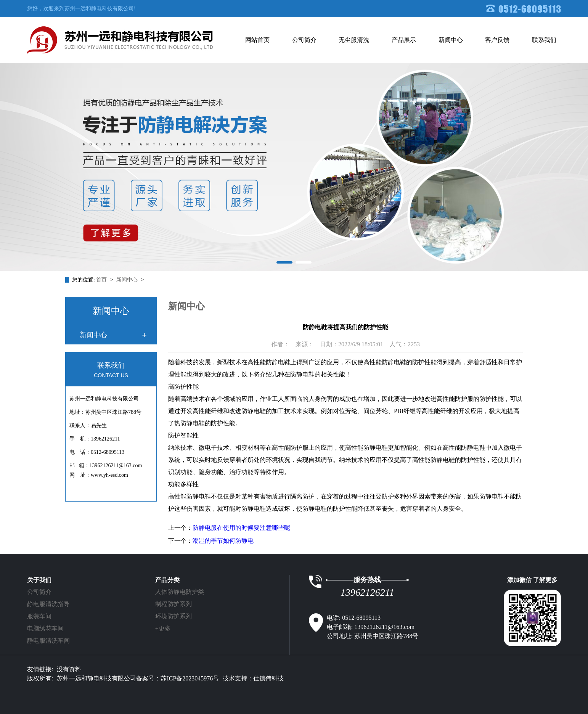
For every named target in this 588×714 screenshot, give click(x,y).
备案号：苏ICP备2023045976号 (178, 678)
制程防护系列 (174, 604)
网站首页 (257, 40)
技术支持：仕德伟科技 (253, 678)
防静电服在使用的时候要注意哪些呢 (241, 528)
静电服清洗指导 (48, 604)
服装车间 (39, 616)
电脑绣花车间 (45, 628)
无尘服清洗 (354, 40)
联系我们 (544, 40)
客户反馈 (497, 40)
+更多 (163, 628)
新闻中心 (451, 40)
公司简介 (304, 40)
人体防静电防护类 (180, 592)
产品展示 (404, 40)
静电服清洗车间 (48, 641)
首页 (102, 280)
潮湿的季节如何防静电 (223, 541)
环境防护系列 (174, 616)
